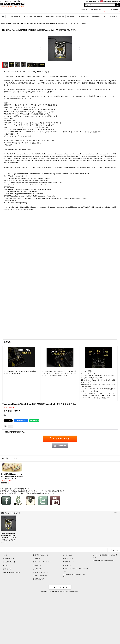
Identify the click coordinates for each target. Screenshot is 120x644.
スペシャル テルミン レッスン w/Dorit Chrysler (76, 570)
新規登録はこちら (96, 10)
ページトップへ (115, 550)
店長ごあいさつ (68, 558)
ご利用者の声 (37, 565)
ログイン (84, 10)
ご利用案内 (37, 558)
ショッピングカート (9, 562)
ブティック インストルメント (42, 562)
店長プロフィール (69, 562)
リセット (116, 513)
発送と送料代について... (40, 572)
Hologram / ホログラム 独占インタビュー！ (75, 575)
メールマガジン (68, 555)
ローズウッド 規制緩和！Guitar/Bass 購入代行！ (105, 556)
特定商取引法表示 (39, 579)
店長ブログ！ (67, 565)
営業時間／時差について (41, 555)
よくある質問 (37, 569)
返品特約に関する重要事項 (15, 432)
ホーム (5, 555)
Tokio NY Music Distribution (11, 572)
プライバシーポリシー (40, 576)
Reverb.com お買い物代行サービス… (104, 561)
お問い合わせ (7, 569)
